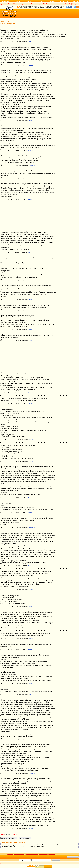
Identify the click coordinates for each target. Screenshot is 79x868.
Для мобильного (26, 4)
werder (31, 340)
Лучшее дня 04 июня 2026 (8, 4)
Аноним (30, 200)
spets (30, 566)
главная (3, 857)
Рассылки (34, 4)
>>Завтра (15, 834)
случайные (52, 854)
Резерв (30, 649)
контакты (13, 863)
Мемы (29, 1)
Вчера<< (3, 834)
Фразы (41, 1)
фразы (22, 857)
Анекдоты (6, 1)
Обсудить (18, 41)
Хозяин (30, 404)
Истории (17, 1)
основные (10, 854)
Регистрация (75, 4)
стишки (28, 857)
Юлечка (30, 393)
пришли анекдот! (73, 857)
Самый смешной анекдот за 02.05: (14, 842)
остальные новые (19, 854)
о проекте (19, 863)
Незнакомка (32, 165)
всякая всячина (43, 854)
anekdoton (32, 41)
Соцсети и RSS (41, 4)
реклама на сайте (5, 863)
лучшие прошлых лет (32, 854)
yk (29, 497)
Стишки (52, 1)
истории (10, 857)
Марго (31, 120)
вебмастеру (26, 863)
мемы (16, 857)
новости (32, 863)
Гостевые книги (50, 4)
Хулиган (31, 65)
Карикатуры (64, 1)
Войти (69, 4)
